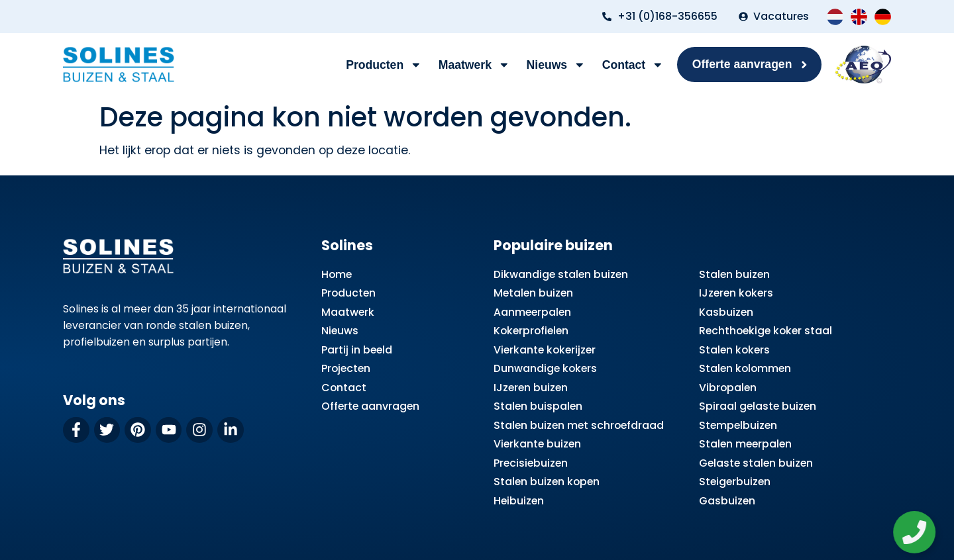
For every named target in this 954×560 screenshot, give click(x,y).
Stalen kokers (734, 350)
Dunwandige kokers (545, 368)
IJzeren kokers (736, 293)
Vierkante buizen (537, 444)
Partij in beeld (357, 350)
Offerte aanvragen (370, 406)
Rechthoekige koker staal (766, 331)
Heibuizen (519, 501)
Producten (384, 65)
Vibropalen (728, 388)
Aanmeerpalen (532, 312)
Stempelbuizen (738, 425)
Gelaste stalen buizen (756, 463)
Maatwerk (474, 65)
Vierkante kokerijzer (545, 350)
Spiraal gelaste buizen (758, 406)
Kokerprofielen (531, 331)
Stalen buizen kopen (547, 482)
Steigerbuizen (735, 482)
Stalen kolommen (745, 368)
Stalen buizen (734, 274)
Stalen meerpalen (745, 444)
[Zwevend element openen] (919, 532)
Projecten (346, 368)
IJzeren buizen (531, 388)
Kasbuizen (726, 312)
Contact (633, 65)
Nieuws (556, 65)
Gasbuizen (727, 501)
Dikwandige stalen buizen (561, 274)
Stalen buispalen (538, 406)
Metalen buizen (533, 293)
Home (337, 274)
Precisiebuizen (531, 463)
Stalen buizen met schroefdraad (579, 425)
